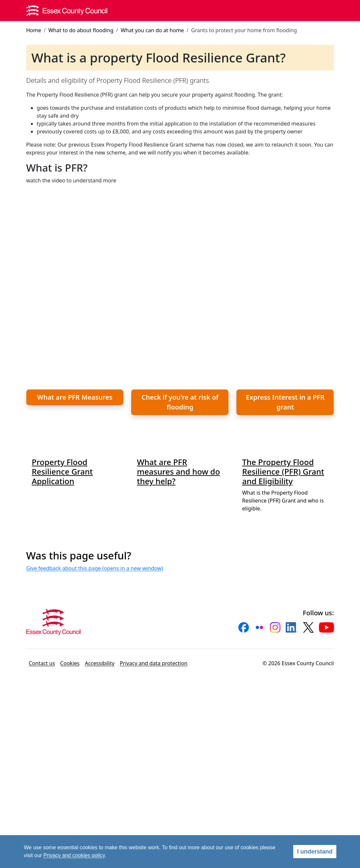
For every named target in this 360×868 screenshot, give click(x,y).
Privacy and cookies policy (74, 855)
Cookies (70, 663)
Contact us (42, 663)
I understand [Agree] (315, 852)
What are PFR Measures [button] (75, 397)
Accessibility (100, 663)
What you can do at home (152, 30)
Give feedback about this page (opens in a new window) (95, 568)
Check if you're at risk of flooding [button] (180, 402)
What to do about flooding (81, 30)
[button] (244, 627)
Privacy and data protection (154, 663)
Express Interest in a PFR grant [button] (285, 402)
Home (34, 30)
